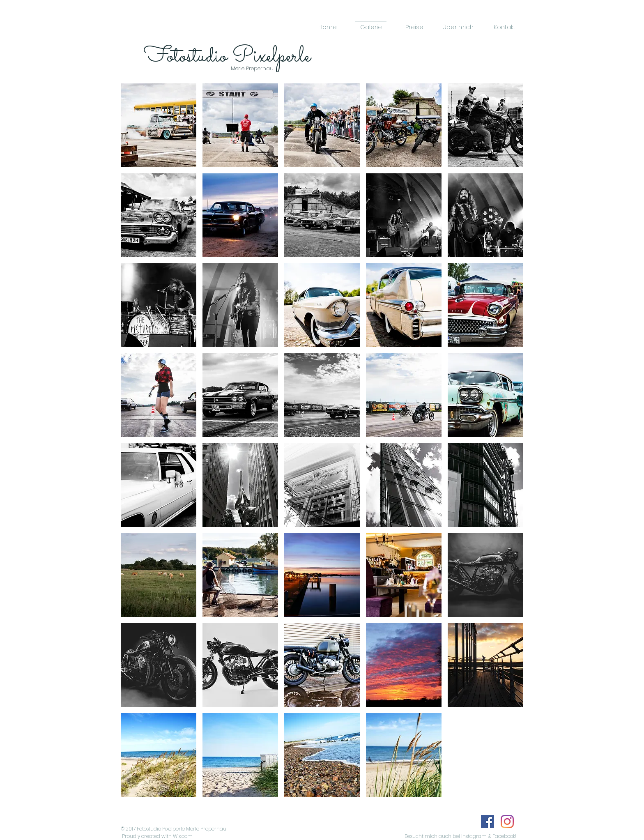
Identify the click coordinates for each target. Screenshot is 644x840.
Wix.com (183, 836)
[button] (159, 125)
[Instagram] (507, 822)
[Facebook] (488, 822)
